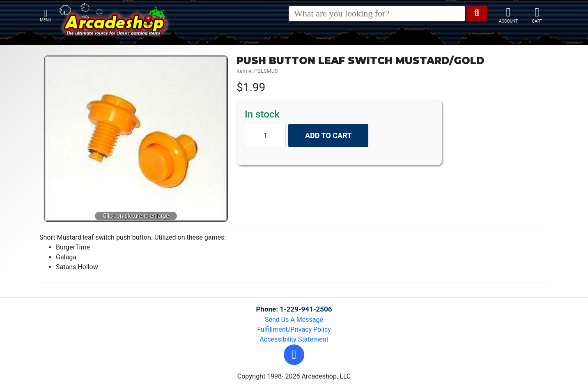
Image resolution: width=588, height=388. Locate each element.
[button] (294, 355)
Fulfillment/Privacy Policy (294, 329)
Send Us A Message (294, 320)
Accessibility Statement (294, 339)
